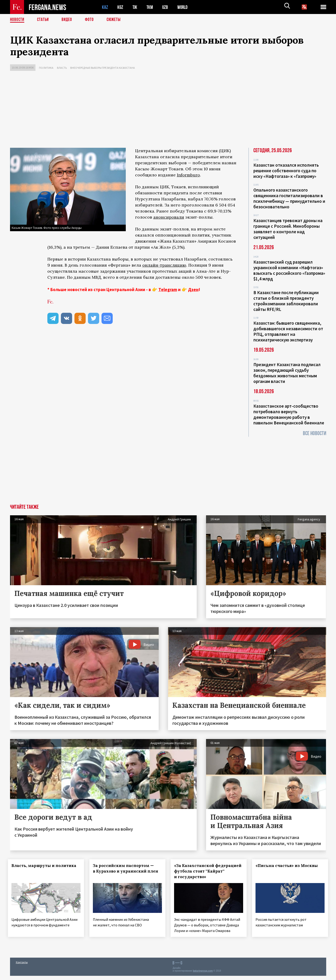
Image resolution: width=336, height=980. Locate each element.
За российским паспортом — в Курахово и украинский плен (125, 871)
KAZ (105, 7)
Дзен (193, 289)
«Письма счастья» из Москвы (289, 866)
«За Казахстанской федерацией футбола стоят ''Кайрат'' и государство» (205, 871)
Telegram (168, 289)
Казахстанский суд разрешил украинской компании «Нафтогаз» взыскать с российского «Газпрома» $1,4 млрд (289, 270)
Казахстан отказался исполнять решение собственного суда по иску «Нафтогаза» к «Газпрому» (286, 171)
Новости (17, 20)
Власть (62, 68)
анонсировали (169, 217)
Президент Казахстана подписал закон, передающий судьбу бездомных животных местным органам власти (287, 373)
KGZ (120, 7)
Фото (91, 20)
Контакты (22, 966)
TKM (151, 7)
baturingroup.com (203, 975)
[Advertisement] (168, 110)
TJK (135, 7)
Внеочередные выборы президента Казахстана (103, 68)
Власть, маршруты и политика (46, 866)
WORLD (184, 7)
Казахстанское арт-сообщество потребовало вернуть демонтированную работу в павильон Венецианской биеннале (289, 414)
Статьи (44, 20)
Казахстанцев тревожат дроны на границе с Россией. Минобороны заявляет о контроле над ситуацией (288, 229)
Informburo (188, 175)
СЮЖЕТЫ (116, 20)
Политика (46, 68)
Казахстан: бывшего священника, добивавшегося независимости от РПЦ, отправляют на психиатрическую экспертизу (288, 331)
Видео (68, 20)
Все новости (315, 433)
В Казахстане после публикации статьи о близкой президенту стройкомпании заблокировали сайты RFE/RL (286, 301)
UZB (166, 7)
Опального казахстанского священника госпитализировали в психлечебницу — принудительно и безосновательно (289, 198)
